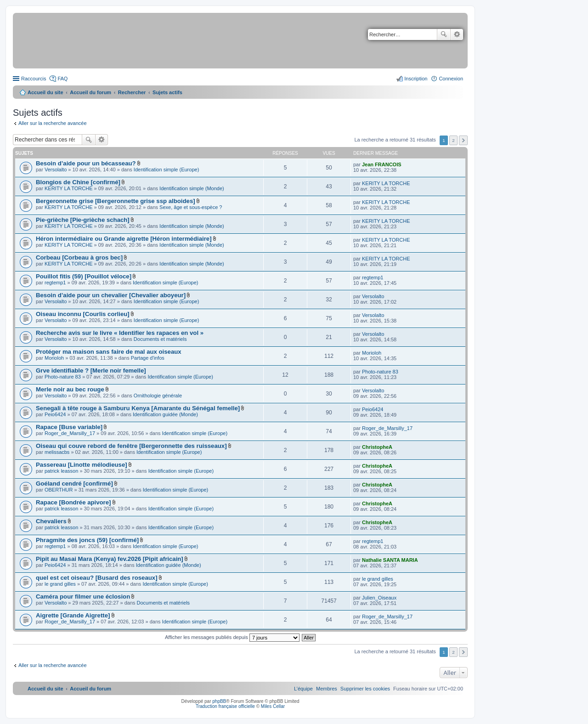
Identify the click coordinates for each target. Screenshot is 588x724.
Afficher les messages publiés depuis (232, 637)
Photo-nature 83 (63, 377)
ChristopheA (377, 447)
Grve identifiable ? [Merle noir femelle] (91, 370)
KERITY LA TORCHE (69, 188)
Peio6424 (55, 414)
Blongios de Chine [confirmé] (78, 182)
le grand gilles (60, 584)
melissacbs (57, 452)
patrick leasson (61, 471)
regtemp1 (55, 283)
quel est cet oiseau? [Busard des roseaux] (97, 578)
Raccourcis (34, 79)
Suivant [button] (463, 140)
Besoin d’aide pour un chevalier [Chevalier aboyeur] (111, 295)
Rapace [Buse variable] (69, 427)
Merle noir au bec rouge (70, 389)
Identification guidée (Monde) (165, 414)
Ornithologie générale (158, 396)
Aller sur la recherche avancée (53, 123)
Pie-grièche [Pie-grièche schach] (83, 220)
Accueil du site (45, 92)
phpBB (219, 701)
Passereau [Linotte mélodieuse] (82, 465)
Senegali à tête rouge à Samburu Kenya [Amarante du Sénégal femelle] (138, 408)
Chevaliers (51, 521)
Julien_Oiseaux (379, 598)
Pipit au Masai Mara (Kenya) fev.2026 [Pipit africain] (110, 559)
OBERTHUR (59, 490)
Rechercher (444, 34)
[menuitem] (365, 689)
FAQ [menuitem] (62, 79)
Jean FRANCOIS (382, 164)
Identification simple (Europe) (166, 170)
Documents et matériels (160, 339)
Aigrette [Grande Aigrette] (73, 615)
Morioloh (54, 358)
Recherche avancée (457, 34)
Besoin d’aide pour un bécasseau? (86, 163)
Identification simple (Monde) (192, 188)
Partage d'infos (148, 358)
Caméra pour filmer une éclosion (83, 597)
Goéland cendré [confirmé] (74, 484)
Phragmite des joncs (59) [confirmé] (87, 540)
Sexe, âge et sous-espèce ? (191, 207)
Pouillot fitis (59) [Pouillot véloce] (84, 276)
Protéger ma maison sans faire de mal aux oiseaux (109, 352)
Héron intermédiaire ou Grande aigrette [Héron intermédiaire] (124, 239)
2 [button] (453, 140)
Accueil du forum (90, 92)
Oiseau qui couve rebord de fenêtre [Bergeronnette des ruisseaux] (131, 446)
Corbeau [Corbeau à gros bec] (79, 257)
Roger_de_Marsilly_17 (70, 433)
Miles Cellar (273, 706)
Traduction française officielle (225, 706)
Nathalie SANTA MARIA (390, 560)
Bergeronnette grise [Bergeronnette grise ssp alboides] (116, 201)
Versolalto (56, 170)
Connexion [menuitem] (451, 79)
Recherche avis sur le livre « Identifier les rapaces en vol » (120, 333)
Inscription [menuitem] (416, 79)
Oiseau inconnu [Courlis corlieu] (83, 314)
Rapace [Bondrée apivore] (73, 502)
